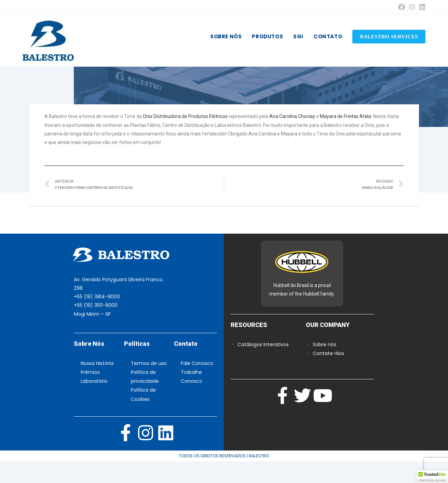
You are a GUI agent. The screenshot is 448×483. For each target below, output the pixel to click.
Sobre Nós (89, 365)
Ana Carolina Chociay (292, 138)
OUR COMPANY (328, 346)
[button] (432, 477)
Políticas (137, 365)
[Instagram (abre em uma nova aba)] (412, 7)
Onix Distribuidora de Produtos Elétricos (185, 138)
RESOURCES (249, 346)
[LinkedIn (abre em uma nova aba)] (421, 7)
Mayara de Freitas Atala (345, 138)
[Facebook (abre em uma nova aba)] (402, 7)
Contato (186, 365)
